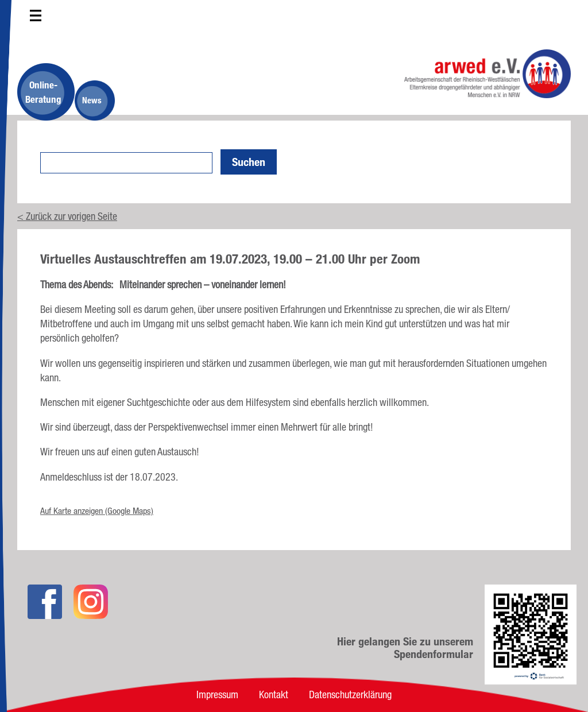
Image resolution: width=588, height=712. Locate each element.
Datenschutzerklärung (350, 694)
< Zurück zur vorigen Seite (67, 216)
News (92, 100)
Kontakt (274, 694)
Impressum (217, 694)
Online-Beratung (43, 92)
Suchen (249, 162)
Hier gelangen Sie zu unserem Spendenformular (405, 648)
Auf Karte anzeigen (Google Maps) (97, 511)
